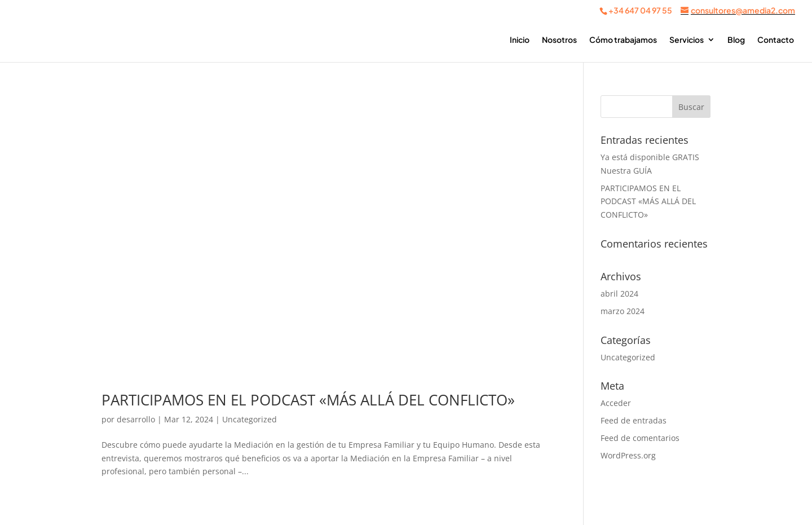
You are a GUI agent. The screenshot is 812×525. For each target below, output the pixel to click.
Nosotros (559, 40)
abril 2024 (619, 294)
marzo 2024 (623, 311)
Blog (736, 40)
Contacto (776, 40)
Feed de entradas (634, 420)
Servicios (687, 40)
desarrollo (136, 419)
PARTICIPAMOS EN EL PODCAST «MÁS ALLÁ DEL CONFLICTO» (308, 400)
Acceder (616, 403)
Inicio (520, 40)
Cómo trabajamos (623, 40)
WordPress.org (628, 455)
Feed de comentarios (640, 438)
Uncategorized (250, 419)
